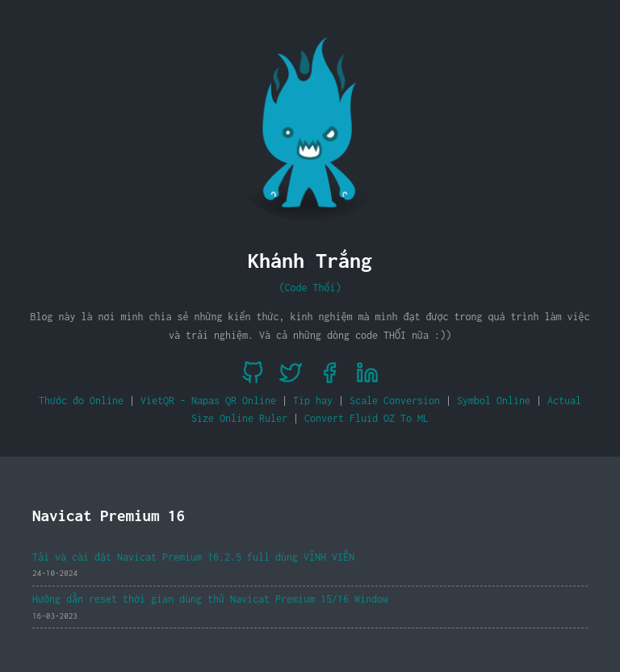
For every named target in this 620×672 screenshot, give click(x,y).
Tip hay (313, 401)
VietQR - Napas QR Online (208, 401)
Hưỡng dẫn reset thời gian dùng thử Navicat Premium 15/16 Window (210, 599)
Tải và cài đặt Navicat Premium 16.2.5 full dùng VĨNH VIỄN (193, 557)
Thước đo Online (81, 401)
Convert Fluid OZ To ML (367, 418)
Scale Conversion (395, 401)
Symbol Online (494, 401)
